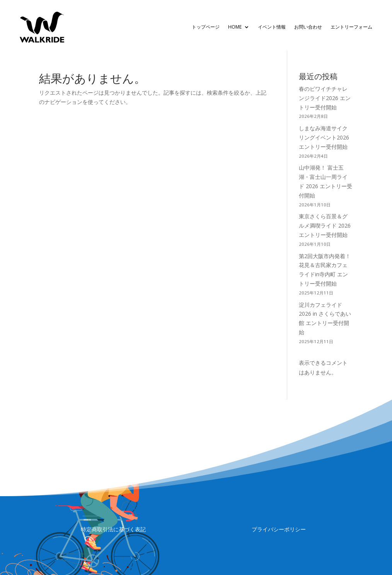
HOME (235, 27)
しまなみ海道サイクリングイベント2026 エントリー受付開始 (324, 137)
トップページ (206, 27)
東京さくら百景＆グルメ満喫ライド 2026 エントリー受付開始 (325, 225)
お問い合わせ (308, 27)
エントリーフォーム (351, 27)
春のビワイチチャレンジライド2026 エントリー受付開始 (325, 98)
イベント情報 (272, 27)
